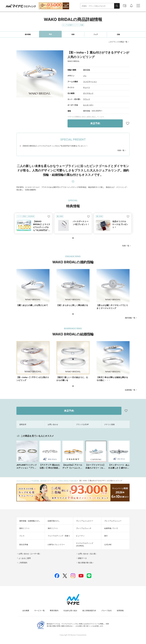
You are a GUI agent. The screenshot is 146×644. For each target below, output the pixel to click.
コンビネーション (90, 81)
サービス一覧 (39, 610)
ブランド (54, 481)
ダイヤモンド (88, 93)
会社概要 (26, 610)
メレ (85, 76)
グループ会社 (107, 610)
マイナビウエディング (24, 481)
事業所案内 (54, 610)
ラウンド (87, 99)
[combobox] (97, 6)
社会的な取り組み (70, 610)
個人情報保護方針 (89, 610)
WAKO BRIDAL (64, 481)
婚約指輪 (87, 70)
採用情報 (120, 610)
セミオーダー (88, 105)
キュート (87, 87)
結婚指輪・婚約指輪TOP (41, 481)
